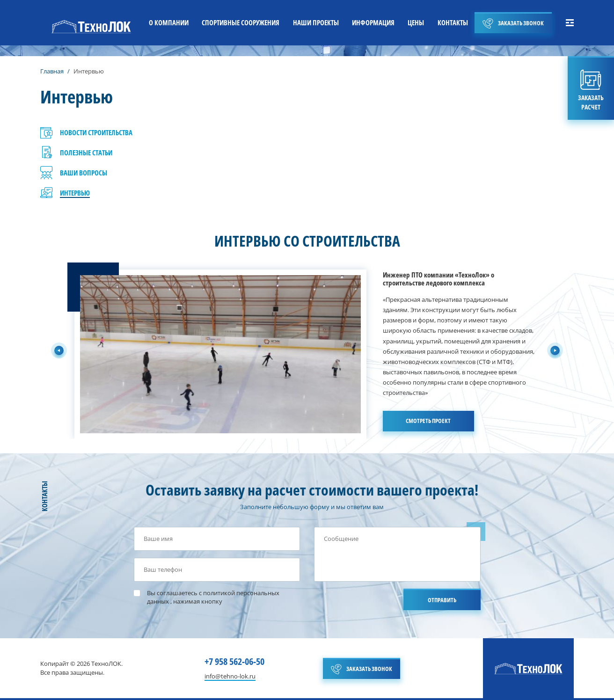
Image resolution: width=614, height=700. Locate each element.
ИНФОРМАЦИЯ (373, 22)
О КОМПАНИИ (169, 22)
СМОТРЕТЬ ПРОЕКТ (428, 421)
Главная (52, 71)
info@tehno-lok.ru (230, 677)
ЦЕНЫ (416, 22)
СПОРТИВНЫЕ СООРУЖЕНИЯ (241, 22)
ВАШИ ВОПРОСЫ (84, 173)
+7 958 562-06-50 (234, 661)
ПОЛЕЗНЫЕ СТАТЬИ (86, 153)
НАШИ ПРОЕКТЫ (316, 22)
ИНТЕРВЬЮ (75, 193)
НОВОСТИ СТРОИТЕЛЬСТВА (96, 132)
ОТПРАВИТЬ (442, 600)
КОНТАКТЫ (453, 22)
